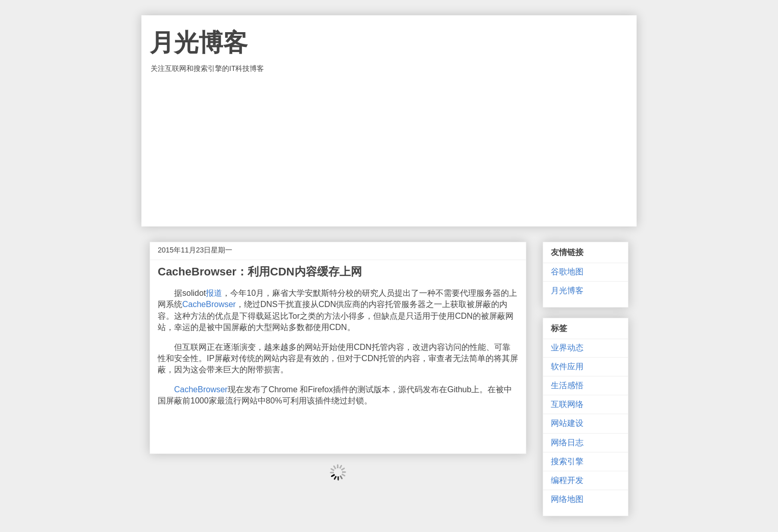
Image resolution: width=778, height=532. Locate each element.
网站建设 (567, 423)
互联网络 (567, 404)
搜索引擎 (567, 461)
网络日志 (567, 442)
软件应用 (567, 366)
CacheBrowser (209, 304)
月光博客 (199, 43)
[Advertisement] (389, 150)
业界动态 (567, 348)
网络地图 (567, 499)
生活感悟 (567, 385)
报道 (214, 293)
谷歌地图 (567, 272)
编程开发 (567, 480)
